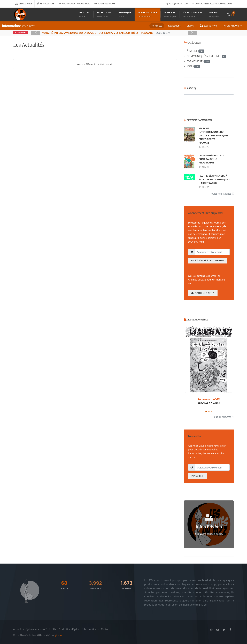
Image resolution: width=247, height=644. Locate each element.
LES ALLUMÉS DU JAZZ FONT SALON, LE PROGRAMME (211, 159)
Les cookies (90, 629)
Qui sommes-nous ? (36, 629)
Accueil (17, 629)
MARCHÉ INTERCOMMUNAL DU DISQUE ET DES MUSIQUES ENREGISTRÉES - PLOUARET (214, 136)
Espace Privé (24, 4)
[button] (206, 411)
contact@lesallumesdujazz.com (212, 4)
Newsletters (45, 4)
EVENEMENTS (198, 61)
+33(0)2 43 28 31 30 (177, 4)
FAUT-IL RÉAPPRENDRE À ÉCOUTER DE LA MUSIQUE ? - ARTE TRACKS (214, 179)
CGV (54, 629)
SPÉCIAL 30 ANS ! (209, 401)
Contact (105, 629)
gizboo (58, 635)
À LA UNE (195, 51)
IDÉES (193, 67)
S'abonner (207, 261)
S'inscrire (197, 476)
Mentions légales (70, 629)
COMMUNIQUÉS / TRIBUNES (207, 56)
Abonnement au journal (74, 4)
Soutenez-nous (105, 4)
